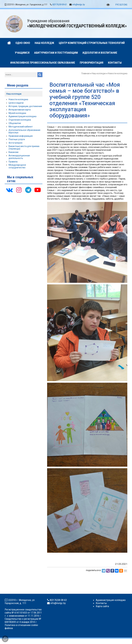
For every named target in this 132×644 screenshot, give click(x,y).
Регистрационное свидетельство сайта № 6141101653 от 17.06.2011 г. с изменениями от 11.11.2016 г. (23, 613)
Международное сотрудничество (17, 167)
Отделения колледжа (20, 120)
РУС (117, 5)
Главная (86, 74)
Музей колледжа (17, 113)
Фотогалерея (15, 143)
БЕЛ (121, 5)
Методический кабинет (21, 127)
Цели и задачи (16, 103)
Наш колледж (99, 74)
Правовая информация (21, 136)
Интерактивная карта (20, 110)
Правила (13, 162)
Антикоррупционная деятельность (19, 157)
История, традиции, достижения (25, 107)
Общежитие (15, 124)
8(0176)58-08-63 (60, 5)
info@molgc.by (79, 5)
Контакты (101, 604)
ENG (126, 5)
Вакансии (13, 153)
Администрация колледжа (22, 117)
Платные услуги (17, 140)
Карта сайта (102, 607)
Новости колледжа (118, 74)
